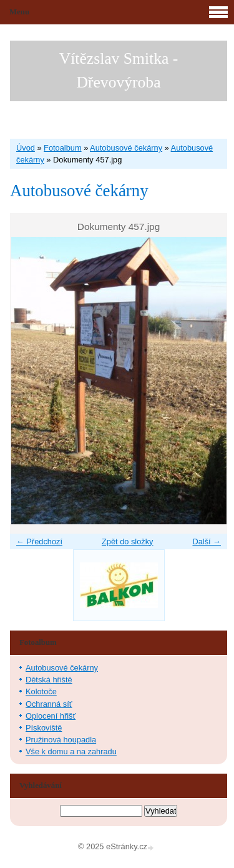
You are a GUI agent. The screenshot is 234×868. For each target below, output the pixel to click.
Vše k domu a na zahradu (71, 751)
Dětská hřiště (49, 680)
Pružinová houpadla (61, 740)
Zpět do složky (128, 541)
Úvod (26, 148)
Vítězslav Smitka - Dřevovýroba (119, 70)
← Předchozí (39, 541)
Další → (207, 541)
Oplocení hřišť (51, 716)
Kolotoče (41, 691)
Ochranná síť (49, 704)
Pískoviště (44, 728)
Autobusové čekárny (126, 148)
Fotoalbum (62, 148)
